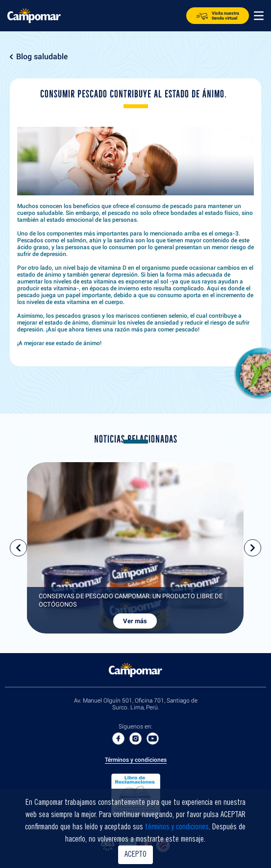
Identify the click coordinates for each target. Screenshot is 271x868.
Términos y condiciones (136, 760)
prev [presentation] (18, 548)
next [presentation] (253, 548)
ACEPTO (135, 855)
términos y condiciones (177, 827)
